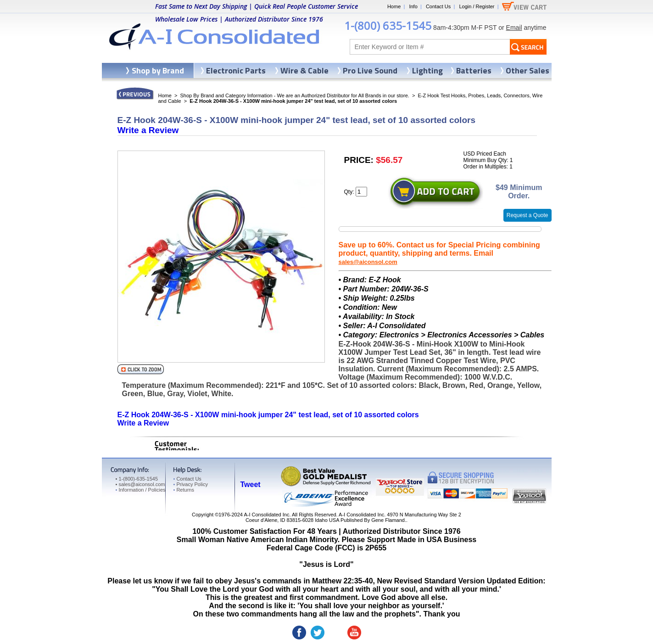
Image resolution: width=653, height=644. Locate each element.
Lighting (427, 70)
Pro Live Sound (370, 70)
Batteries (474, 70)
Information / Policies (141, 490)
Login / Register (477, 6)
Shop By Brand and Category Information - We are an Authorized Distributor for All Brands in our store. (295, 95)
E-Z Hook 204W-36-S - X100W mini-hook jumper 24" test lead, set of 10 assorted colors (268, 415)
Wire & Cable (304, 70)
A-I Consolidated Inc (266, 515)
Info (413, 6)
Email (514, 28)
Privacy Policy (191, 484)
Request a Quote (527, 215)
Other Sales (527, 70)
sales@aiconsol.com (368, 262)
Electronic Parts (236, 70)
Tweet (251, 484)
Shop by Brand (158, 70)
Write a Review (148, 130)
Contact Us (438, 6)
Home (394, 6)
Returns (184, 490)
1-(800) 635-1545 (388, 25)
